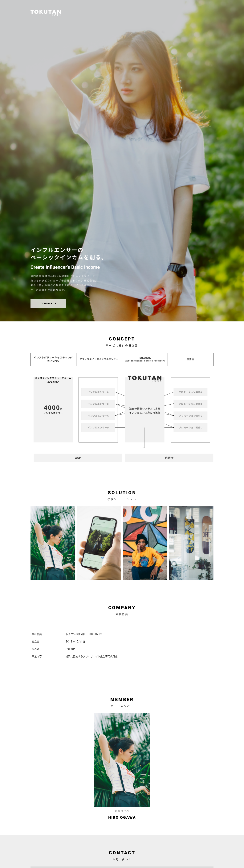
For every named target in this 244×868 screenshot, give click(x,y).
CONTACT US (48, 303)
